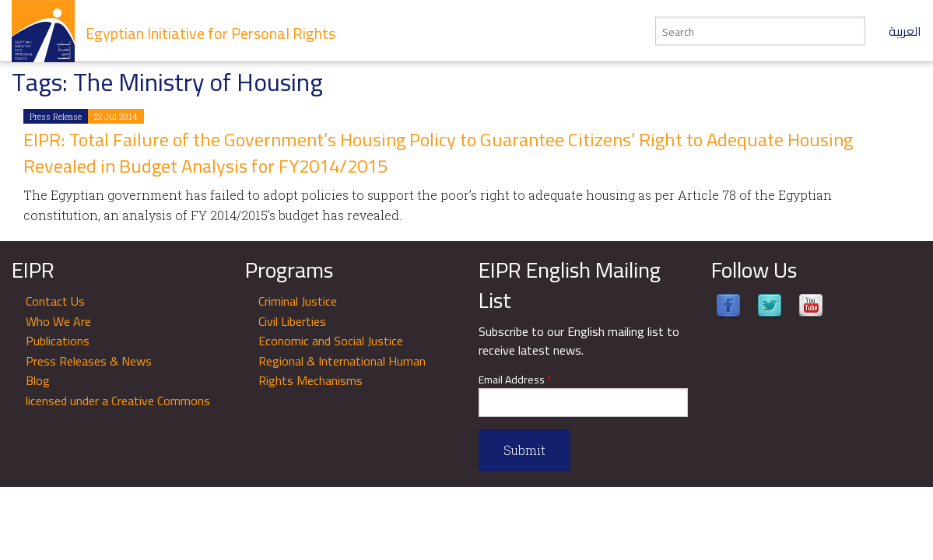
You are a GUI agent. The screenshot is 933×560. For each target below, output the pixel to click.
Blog (38, 380)
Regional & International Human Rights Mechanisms (342, 371)
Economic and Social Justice (331, 341)
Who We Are (58, 321)
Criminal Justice (298, 301)
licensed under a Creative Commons (118, 401)
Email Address (515, 380)
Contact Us (55, 301)
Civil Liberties (292, 321)
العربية (905, 31)
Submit (524, 450)
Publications (58, 341)
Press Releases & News (89, 361)
